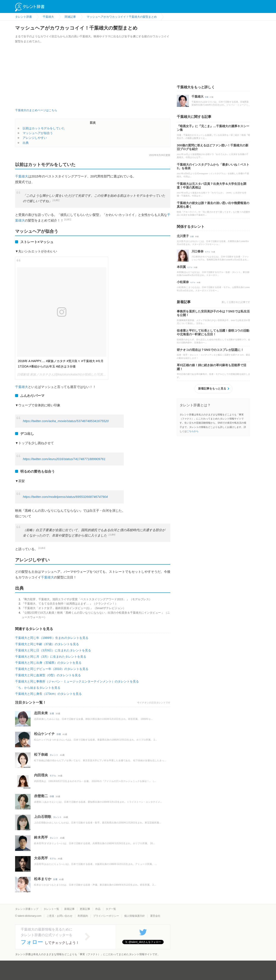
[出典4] (112, 535)
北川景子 (183, 236)
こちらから (193, 431)
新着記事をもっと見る (212, 389)
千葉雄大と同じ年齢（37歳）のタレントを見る (47, 644)
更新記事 (85, 909)
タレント (54, 755)
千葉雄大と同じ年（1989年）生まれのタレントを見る (52, 638)
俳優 (59, 734)
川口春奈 (198, 251)
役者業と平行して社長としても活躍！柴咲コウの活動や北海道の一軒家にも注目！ (213, 332)
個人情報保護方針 (135, 916)
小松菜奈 (183, 282)
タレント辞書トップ (27, 909)
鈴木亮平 (41, 837)
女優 (52, 713)
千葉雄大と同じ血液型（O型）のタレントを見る (48, 675)
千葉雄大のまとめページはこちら (36, 110)
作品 (98, 909)
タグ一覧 (111, 909)
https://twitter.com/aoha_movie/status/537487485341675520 (66, 421)
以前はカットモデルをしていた (44, 128)
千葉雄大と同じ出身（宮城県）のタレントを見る (48, 663)
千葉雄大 (22, 176)
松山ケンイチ (44, 734)
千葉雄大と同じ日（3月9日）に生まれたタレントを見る (53, 650)
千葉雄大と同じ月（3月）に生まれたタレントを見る (51, 657)
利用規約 (83, 916)
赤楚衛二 (41, 796)
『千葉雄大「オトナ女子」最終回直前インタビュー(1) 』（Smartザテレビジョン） (74, 608)
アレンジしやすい (35, 138)
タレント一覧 (51, 909)
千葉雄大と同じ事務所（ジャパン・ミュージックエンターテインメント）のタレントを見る (77, 681)
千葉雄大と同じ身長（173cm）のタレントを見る (48, 694)
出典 (26, 143)
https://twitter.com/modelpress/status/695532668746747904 (65, 497)
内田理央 (41, 775)
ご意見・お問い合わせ (60, 916)
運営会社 (155, 916)
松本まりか (43, 879)
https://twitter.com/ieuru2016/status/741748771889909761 (64, 459)
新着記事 (69, 909)
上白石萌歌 (43, 817)
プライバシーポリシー (106, 916)
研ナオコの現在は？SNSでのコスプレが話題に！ (210, 350)
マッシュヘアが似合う (38, 133)
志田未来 (41, 713)
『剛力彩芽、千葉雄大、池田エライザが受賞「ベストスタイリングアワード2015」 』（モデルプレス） (87, 599)
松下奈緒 (41, 754)
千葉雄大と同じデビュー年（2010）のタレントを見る (52, 669)
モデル (53, 776)
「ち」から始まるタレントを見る (38, 688)
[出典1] (56, 200)
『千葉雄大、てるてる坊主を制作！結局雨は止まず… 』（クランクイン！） (70, 604)
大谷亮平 (41, 858)
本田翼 (181, 267)
